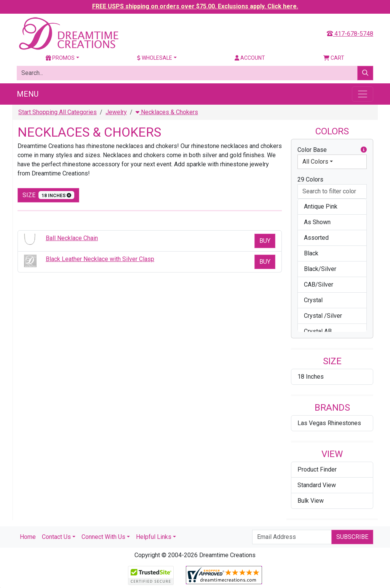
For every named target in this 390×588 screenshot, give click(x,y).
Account (250, 58)
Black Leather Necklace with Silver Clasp (100, 259)
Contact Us (56, 537)
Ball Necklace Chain (72, 238)
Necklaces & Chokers (167, 112)
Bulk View (311, 501)
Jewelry (116, 112)
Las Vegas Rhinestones (329, 423)
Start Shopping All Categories (58, 112)
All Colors (315, 162)
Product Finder (317, 469)
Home (28, 537)
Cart (334, 58)
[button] (364, 150)
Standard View (317, 485)
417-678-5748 (350, 34)
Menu (28, 94)
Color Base (332, 150)
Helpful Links (154, 537)
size (48, 195)
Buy (265, 241)
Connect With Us (103, 537)
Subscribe (352, 537)
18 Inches (311, 377)
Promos (60, 58)
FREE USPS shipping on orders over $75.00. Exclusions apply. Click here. (195, 6)
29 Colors (310, 179)
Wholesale (155, 58)
